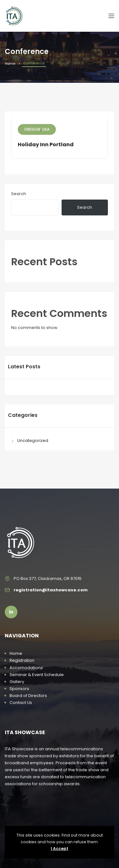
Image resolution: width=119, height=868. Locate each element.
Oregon (32, 129)
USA (46, 129)
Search (19, 194)
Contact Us (21, 703)
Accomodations (26, 668)
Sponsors (19, 689)
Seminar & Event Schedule (37, 675)
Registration (22, 660)
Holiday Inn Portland (46, 145)
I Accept (60, 848)
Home (10, 63)
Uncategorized (33, 441)
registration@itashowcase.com (51, 590)
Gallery (17, 682)
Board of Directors (28, 696)
